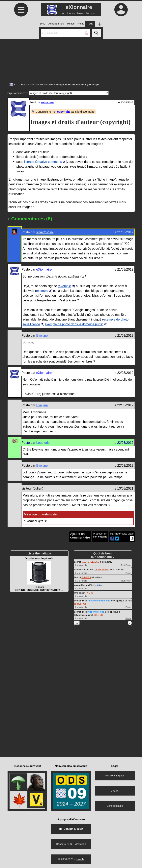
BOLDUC (98, 615)
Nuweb (80, 859)
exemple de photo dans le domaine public (74, 324)
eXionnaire (47, 102)
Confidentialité (115, 806)
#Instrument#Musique (99, 601)
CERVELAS (80, 604)
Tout (123, 565)
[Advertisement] (71, 59)
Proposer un (100, 535)
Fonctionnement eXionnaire (37, 85)
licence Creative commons (43, 162)
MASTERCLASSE (90, 562)
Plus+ (128, 565)
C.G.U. (115, 791)
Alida (100, 585)
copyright (64, 112)
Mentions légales (115, 776)
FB (70, 844)
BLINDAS (86, 577)
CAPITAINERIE (101, 570)
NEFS (90, 593)
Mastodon (80, 844)
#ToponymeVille (96, 612)
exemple (65, 286)
